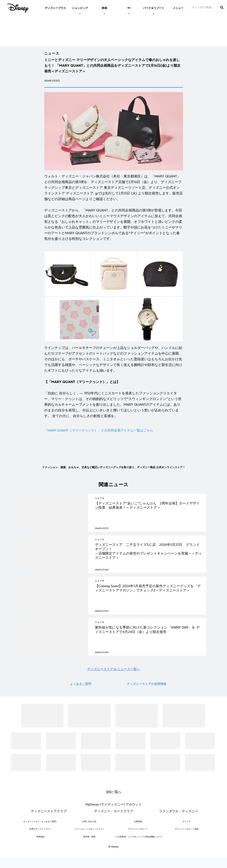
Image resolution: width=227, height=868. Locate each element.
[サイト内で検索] (204, 8)
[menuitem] (55, 8)
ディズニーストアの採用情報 (147, 704)
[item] (80, 8)
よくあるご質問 (81, 704)
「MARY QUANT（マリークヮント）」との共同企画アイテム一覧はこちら (99, 438)
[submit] (222, 8)
